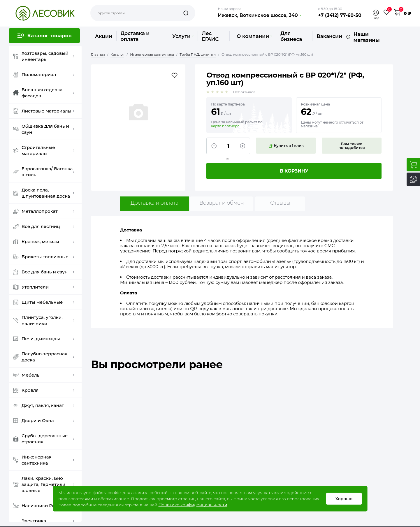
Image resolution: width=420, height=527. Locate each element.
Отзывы (280, 203)
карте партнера (225, 126)
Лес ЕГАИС (210, 36)
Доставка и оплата (135, 36)
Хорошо (344, 499)
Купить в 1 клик (286, 146)
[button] (376, 13)
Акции (104, 36)
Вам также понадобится (352, 146)
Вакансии (329, 36)
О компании (254, 36)
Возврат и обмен (222, 203)
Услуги (183, 36)
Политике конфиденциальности (193, 505)
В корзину (294, 171)
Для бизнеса (291, 36)
